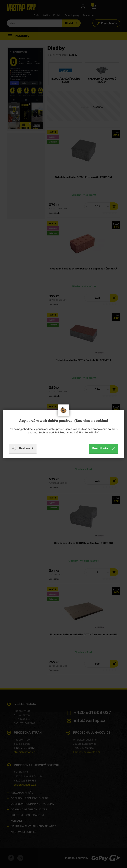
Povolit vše (104, 448)
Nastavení (23, 448)
